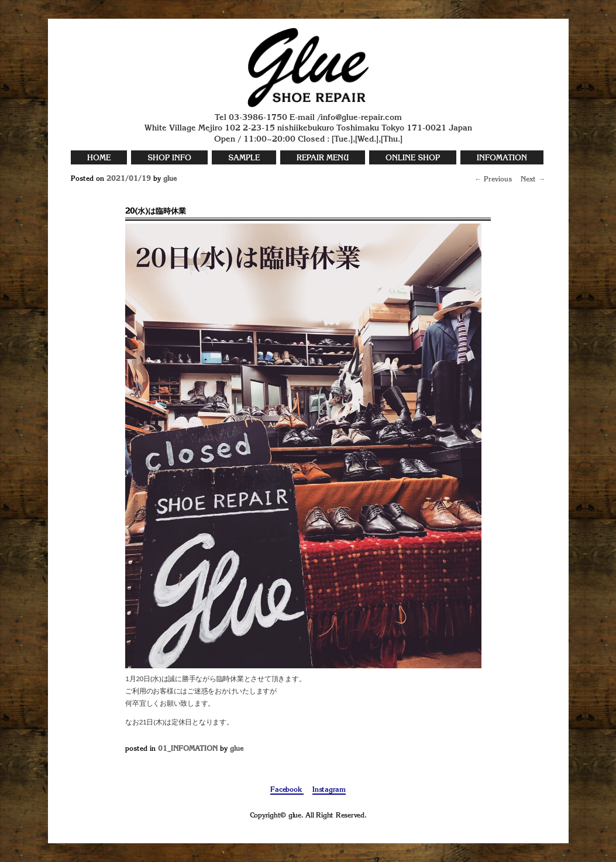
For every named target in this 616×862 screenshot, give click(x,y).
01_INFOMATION (188, 749)
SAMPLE (244, 158)
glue (170, 179)
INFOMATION (502, 158)
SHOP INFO (169, 158)
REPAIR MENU (323, 158)
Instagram (329, 790)
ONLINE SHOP (413, 158)
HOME (99, 158)
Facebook (287, 790)
